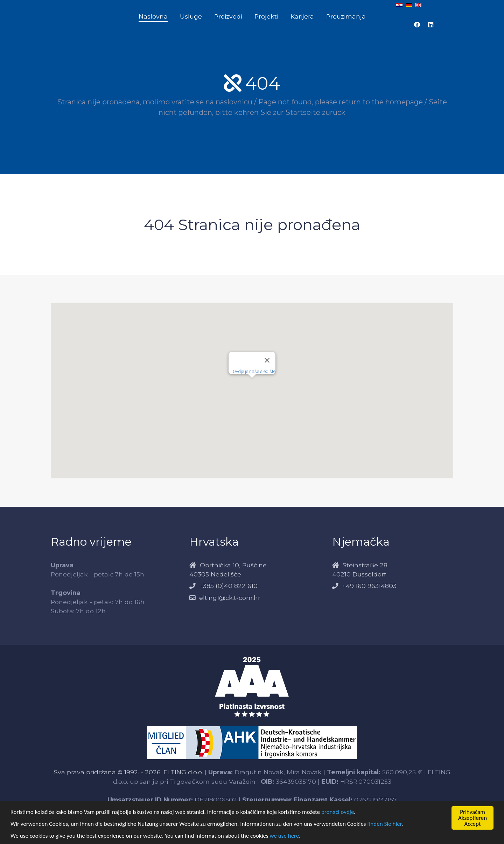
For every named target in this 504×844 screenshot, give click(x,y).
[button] (252, 384)
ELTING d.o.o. (183, 772)
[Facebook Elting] (417, 25)
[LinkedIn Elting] (430, 25)
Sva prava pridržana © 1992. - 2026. (109, 772)
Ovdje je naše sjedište (254, 371)
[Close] (267, 360)
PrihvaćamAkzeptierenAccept (472, 818)
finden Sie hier (384, 824)
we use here (285, 836)
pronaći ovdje (338, 812)
